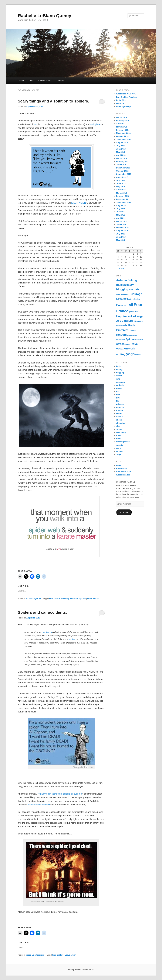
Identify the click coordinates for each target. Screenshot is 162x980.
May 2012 (121, 187)
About (31, 81)
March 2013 (121, 158)
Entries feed (122, 469)
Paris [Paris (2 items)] (132, 325)
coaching (120, 382)
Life (118, 398)
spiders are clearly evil (39, 805)
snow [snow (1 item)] (135, 335)
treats (119, 439)
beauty (119, 369)
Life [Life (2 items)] (131, 321)
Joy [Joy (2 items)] (119, 321)
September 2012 (124, 174)
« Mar (121, 269)
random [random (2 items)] (121, 335)
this (36, 124)
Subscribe (124, 512)
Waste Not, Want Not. (126, 94)
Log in (119, 465)
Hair (118, 395)
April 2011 (121, 218)
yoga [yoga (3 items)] (131, 354)
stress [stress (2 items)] (120, 344)
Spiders (82, 599)
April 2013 (121, 155)
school (119, 413)
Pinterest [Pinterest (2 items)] (122, 330)
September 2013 (124, 139)
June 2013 (121, 149)
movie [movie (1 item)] (141, 321)
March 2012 (121, 193)
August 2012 (122, 177)
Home (21, 81)
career (119, 376)
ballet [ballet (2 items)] (120, 285)
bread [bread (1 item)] (131, 290)
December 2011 (123, 199)
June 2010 (121, 237)
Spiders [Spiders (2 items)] (131, 339)
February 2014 (123, 130)
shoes (119, 420)
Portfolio (60, 81)
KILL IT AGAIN (79, 203)
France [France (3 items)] (122, 311)
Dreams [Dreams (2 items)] (121, 299)
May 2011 (121, 215)
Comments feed (124, 472)
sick (118, 426)
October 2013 (122, 136)
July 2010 (121, 234)
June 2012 (121, 183)
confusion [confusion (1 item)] (126, 294)
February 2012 (123, 196)
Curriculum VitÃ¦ (45, 81)
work (118, 448)
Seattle (119, 417)
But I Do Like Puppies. (126, 97)
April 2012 (121, 190)
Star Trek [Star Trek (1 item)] (140, 340)
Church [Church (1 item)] (119, 294)
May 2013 (121, 152)
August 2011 (122, 205)
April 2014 (121, 124)
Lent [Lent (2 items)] (125, 321)
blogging (120, 373)
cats (118, 379)
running (120, 410)
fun (118, 391)
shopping (121, 423)
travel (119, 435)
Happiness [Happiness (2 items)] (123, 316)
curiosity (120, 385)
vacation (120, 445)
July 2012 (121, 180)
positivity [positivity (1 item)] (133, 330)
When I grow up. (124, 106)
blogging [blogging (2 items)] (122, 289)
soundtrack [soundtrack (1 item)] (120, 340)
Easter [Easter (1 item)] (130, 299)
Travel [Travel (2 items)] (134, 344)
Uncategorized (35, 599)
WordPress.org (123, 475)
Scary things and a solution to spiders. (53, 101)
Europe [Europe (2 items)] (121, 305)
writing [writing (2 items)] (121, 354)
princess (120, 404)
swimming (121, 432)
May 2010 (121, 240)
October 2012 (122, 171)
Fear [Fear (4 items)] (138, 305)
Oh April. (120, 103)
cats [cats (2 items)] (137, 289)
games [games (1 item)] (131, 312)
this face (72, 639)
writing (119, 451)
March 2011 (121, 221)
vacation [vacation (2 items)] (122, 348)
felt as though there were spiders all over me (60, 794)
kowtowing (48, 632)
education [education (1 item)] (136, 299)
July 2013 (121, 146)
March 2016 (121, 117)
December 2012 (123, 168)
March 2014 (121, 127)
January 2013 (122, 165)
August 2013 (122, 143)
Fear (51, 599)
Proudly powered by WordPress (81, 970)
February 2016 (123, 121)
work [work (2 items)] (132, 348)
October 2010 (122, 228)
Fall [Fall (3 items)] (130, 305)
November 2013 (123, 133)
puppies (120, 407)
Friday (119, 388)
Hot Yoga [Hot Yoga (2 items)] (137, 316)
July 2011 (121, 209)
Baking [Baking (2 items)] (132, 280)
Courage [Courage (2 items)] (136, 294)
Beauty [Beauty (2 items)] (129, 285)
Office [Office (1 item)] (118, 326)
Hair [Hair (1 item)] (136, 312)
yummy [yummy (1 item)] (138, 355)
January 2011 (122, 224)
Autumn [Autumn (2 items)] (122, 280)
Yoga (119, 454)
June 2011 (121, 212)
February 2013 (123, 161)
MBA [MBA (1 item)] (136, 321)
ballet (119, 366)
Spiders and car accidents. (42, 612)
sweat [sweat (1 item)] (127, 344)
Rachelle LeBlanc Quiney (44, 16)
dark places (96, 124)
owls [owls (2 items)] (124, 325)
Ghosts (57, 599)
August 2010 (122, 231)
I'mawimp (65, 599)
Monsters (74, 599)
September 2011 (124, 202)
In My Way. (121, 100)
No (27, 599)
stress (28, 955)
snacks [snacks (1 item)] (130, 335)
